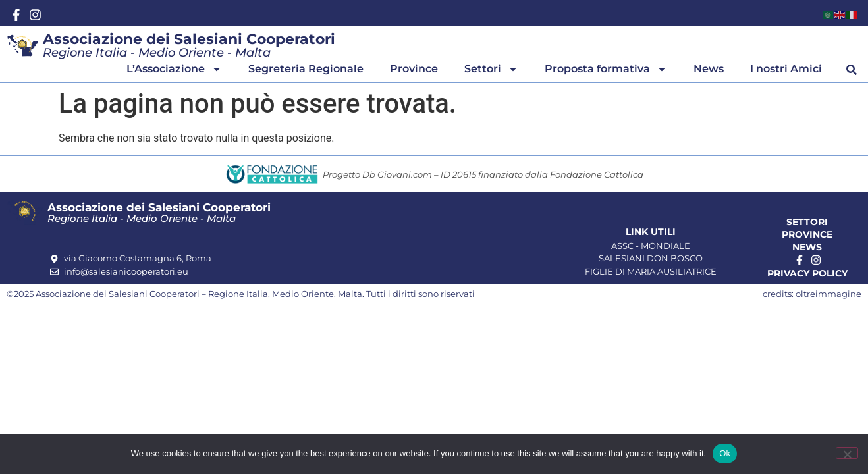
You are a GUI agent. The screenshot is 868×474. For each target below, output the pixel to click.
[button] (852, 70)
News (709, 69)
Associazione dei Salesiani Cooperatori (189, 39)
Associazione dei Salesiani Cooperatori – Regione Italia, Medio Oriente (185, 294)
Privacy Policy (807, 273)
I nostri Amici (786, 69)
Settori (491, 69)
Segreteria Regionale (306, 69)
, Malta (348, 294)
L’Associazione (174, 69)
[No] (847, 453)
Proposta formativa (606, 69)
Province (414, 69)
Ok (725, 453)
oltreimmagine (828, 294)
